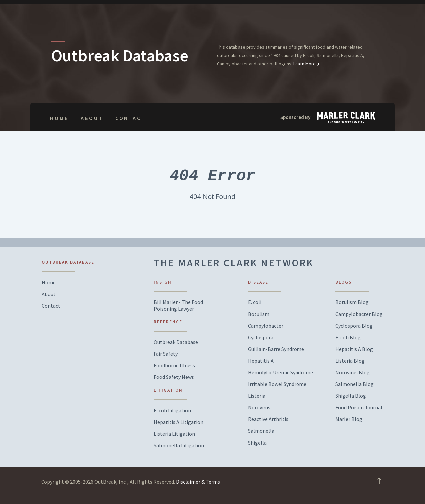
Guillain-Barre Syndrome (276, 349)
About (92, 118)
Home (59, 118)
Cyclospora (261, 337)
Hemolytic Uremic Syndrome (281, 372)
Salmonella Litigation (179, 445)
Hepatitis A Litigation (178, 422)
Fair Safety (166, 354)
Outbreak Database (176, 342)
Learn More (304, 64)
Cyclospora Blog (354, 326)
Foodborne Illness (174, 365)
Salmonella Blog (354, 384)
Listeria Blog (350, 361)
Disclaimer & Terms (198, 482)
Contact (131, 118)
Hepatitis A (261, 361)
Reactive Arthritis (268, 419)
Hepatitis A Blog (354, 349)
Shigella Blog (351, 396)
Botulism (259, 314)
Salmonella (261, 431)
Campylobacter (266, 326)
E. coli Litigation (172, 411)
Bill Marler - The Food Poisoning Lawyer (178, 305)
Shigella (257, 443)
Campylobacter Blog (359, 314)
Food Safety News (174, 377)
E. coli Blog (348, 337)
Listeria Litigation (174, 434)
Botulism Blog (352, 302)
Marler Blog (349, 419)
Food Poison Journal (359, 408)
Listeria (257, 396)
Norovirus (259, 408)
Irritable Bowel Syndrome (277, 384)
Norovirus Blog (352, 372)
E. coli (255, 302)
